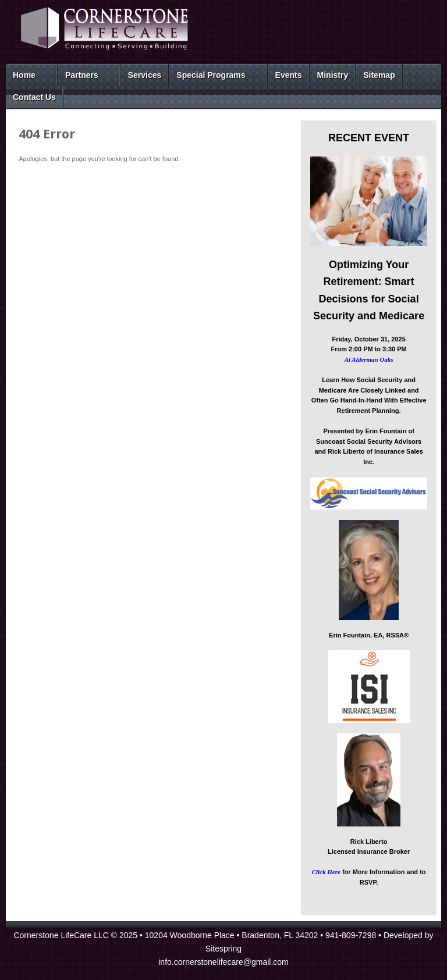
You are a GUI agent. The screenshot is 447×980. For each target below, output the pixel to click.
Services (145, 75)
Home (24, 75)
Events (289, 75)
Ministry (333, 75)
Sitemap (379, 75)
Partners (82, 75)
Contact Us (34, 97)
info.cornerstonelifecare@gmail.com (223, 962)
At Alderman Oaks (369, 359)
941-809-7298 (351, 935)
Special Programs (211, 75)
